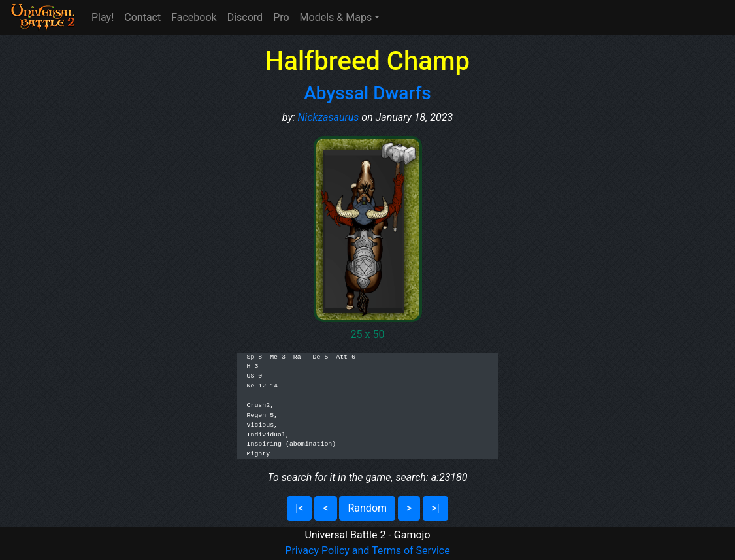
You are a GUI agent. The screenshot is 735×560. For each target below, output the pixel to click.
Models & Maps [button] (336, 17)
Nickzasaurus (329, 117)
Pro (281, 17)
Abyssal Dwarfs (367, 93)
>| (435, 508)
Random (367, 508)
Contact (142, 17)
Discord (245, 17)
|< (299, 508)
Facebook (194, 17)
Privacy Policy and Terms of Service (367, 551)
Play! (103, 17)
